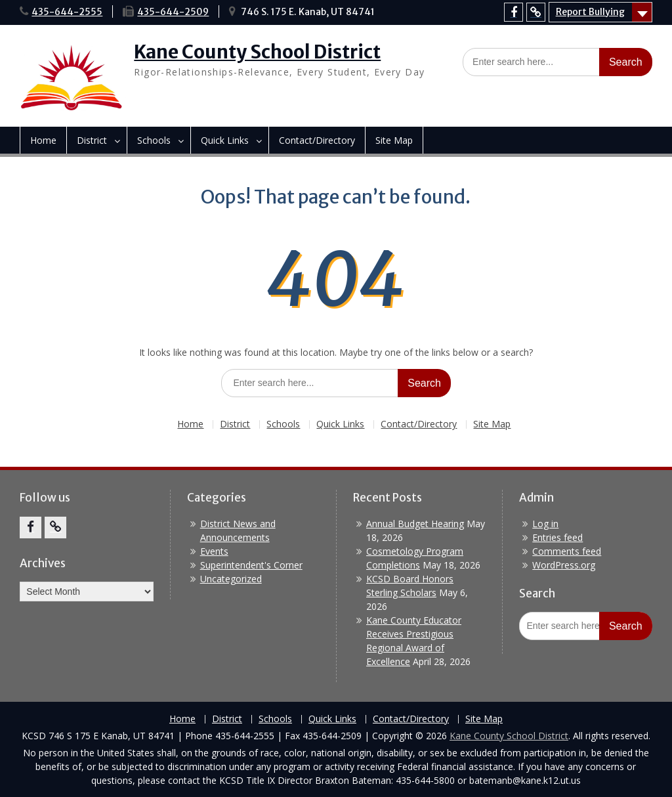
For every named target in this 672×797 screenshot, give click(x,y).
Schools (154, 140)
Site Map (394, 140)
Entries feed (557, 537)
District (92, 140)
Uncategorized (231, 579)
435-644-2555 (67, 12)
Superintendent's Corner (251, 565)
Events (214, 551)
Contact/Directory (317, 140)
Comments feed (567, 551)
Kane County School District (257, 52)
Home (43, 140)
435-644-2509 (173, 12)
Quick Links (225, 140)
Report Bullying (590, 12)
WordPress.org (564, 565)
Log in (545, 524)
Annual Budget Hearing (415, 524)
